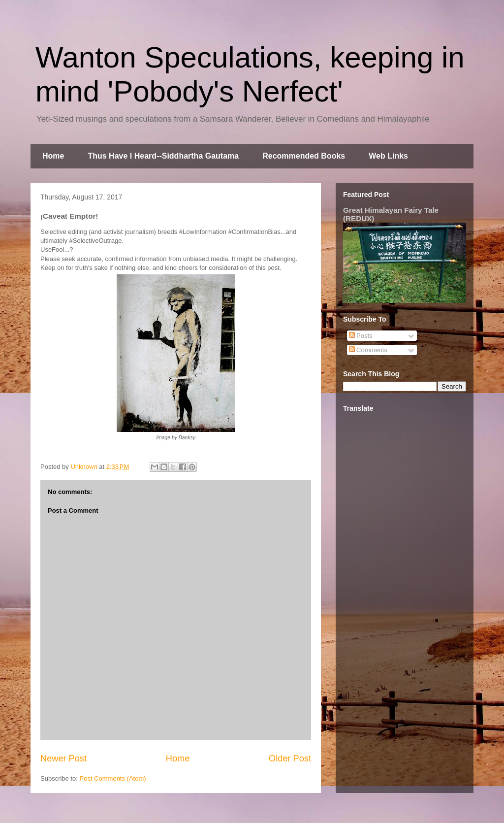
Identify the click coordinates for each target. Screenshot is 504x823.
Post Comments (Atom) (113, 778)
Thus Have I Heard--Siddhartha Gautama (163, 156)
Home (53, 156)
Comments (368, 350)
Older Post (290, 758)
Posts (361, 336)
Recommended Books (304, 156)
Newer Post (63, 758)
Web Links (388, 156)
